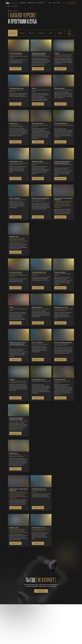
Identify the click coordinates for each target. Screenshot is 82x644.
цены (50, 3)
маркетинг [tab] (32, 33)
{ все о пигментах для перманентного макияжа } (16, 125)
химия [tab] (50, 33)
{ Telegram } (15, 6)
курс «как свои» (41, 3)
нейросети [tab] (41, 33)
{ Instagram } (9, 6)
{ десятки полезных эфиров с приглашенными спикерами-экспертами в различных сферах (18, 239)
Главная (10, 11)
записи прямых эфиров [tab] (69, 33)
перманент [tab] (22, 33)
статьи (54, 3)
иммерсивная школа (32, 3)
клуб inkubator (23, 3)
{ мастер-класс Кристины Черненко (16, 90)
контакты (59, 3)
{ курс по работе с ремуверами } (63, 89)
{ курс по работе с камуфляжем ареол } (40, 90)
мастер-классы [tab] (60, 33)
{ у (40, 125)
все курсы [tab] (13, 33)
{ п (63, 55)
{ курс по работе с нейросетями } (41, 55)
